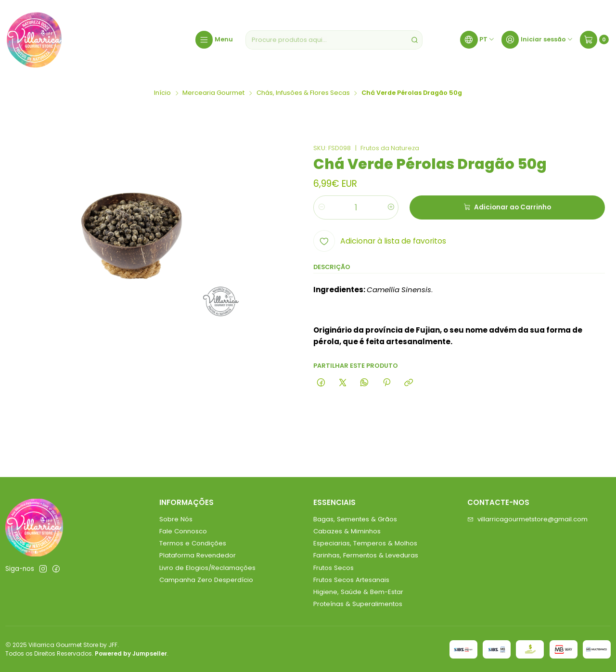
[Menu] (214, 40)
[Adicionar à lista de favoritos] (380, 241)
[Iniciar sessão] (537, 40)
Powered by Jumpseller (131, 653)
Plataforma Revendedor (198, 555)
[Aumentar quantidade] (391, 207)
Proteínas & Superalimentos (358, 604)
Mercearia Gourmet (213, 93)
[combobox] (334, 40)
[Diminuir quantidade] (321, 207)
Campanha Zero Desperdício (206, 580)
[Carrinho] (594, 40)
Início (162, 93)
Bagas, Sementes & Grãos (355, 519)
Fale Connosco (183, 531)
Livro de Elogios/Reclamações (207, 568)
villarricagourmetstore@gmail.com (527, 519)
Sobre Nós (176, 519)
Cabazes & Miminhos (347, 531)
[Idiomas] (477, 40)
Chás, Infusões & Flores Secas (303, 93)
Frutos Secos (334, 568)
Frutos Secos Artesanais (351, 580)
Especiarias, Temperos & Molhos (365, 543)
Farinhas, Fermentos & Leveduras (366, 555)
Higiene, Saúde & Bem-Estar (358, 592)
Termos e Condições (193, 543)
